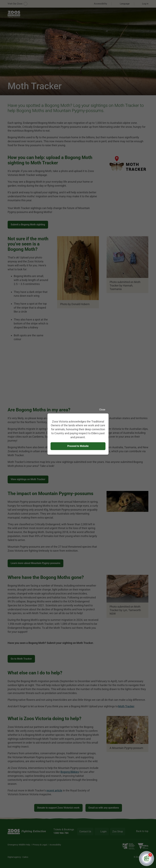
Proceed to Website (78, 446)
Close (104, 409)
